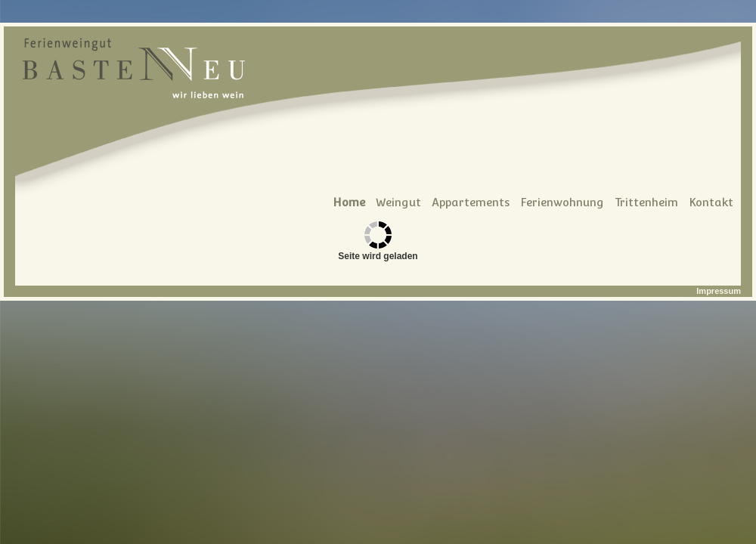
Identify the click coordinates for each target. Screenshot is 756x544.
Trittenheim (646, 202)
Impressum (719, 291)
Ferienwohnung (562, 202)
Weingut (398, 202)
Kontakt (711, 202)
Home (349, 202)
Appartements (471, 202)
